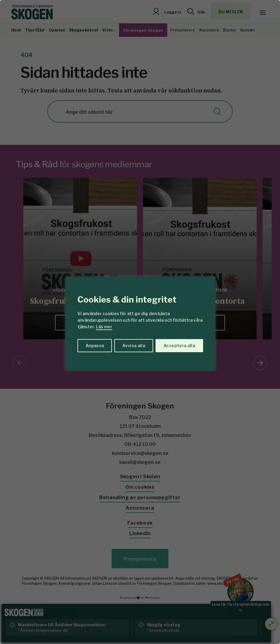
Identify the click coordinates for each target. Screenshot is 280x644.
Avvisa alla (134, 345)
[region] (140, 322)
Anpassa (95, 345)
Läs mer (104, 327)
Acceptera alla (179, 345)
